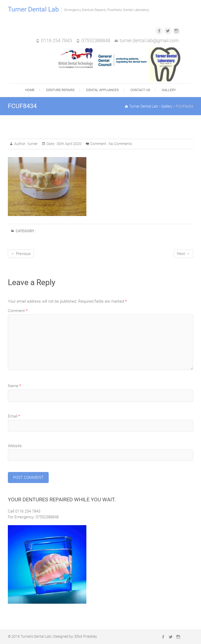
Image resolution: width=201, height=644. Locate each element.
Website (15, 446)
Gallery (169, 90)
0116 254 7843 (57, 40)
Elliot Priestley (86, 636)
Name (14, 386)
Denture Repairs (60, 90)
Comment (18, 311)
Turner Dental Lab (33, 9)
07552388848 (96, 40)
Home (30, 90)
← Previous (21, 254)
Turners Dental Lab (36, 636)
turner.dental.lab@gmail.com (149, 40)
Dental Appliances (102, 90)
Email (14, 416)
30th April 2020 (69, 144)
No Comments (120, 144)
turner (32, 144)
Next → (183, 254)
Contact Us (140, 90)
